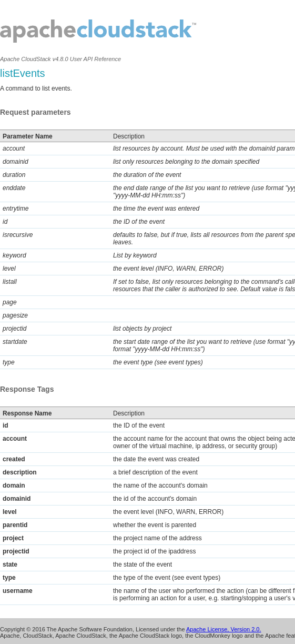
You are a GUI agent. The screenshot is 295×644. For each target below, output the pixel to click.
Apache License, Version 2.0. (223, 629)
